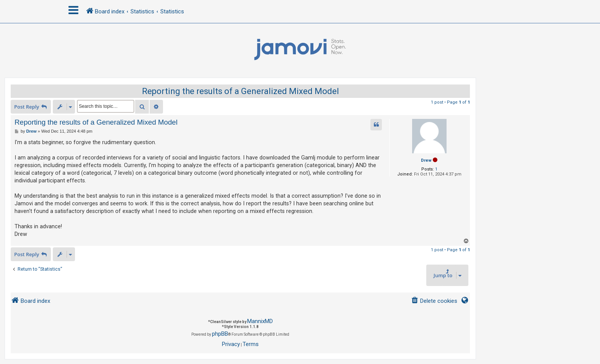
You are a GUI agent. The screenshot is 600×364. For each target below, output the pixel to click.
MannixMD (260, 321)
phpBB (220, 334)
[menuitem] (434, 301)
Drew (426, 160)
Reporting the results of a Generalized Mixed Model (240, 91)
